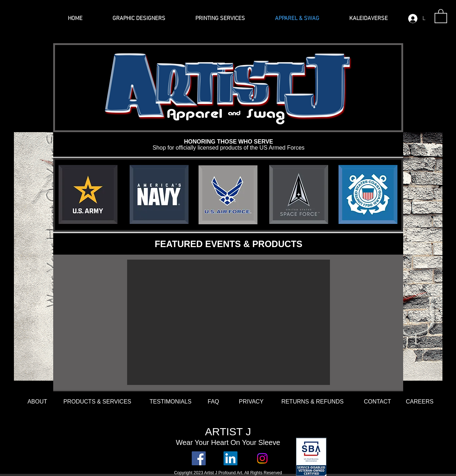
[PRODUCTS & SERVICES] (97, 402)
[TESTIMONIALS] (171, 402)
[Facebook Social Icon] (199, 458)
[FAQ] (214, 402)
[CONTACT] (378, 402)
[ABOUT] (37, 402)
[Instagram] (262, 458)
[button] (441, 16)
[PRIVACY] (251, 402)
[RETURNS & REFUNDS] (313, 402)
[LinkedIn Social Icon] (230, 458)
